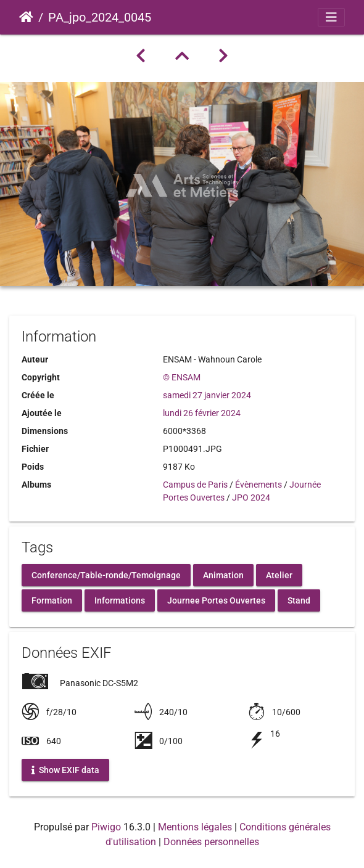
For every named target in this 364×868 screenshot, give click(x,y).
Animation (223, 575)
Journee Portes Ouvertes (216, 600)
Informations (120, 600)
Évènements (259, 485)
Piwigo (106, 827)
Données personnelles (211, 842)
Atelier (279, 575)
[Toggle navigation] (331, 17)
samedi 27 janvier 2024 (207, 395)
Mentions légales (195, 827)
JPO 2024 (251, 497)
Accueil (26, 17)
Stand (299, 600)
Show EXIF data (65, 769)
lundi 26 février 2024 (202, 413)
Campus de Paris (195, 485)
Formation (52, 600)
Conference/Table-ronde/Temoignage (106, 575)
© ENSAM (182, 377)
